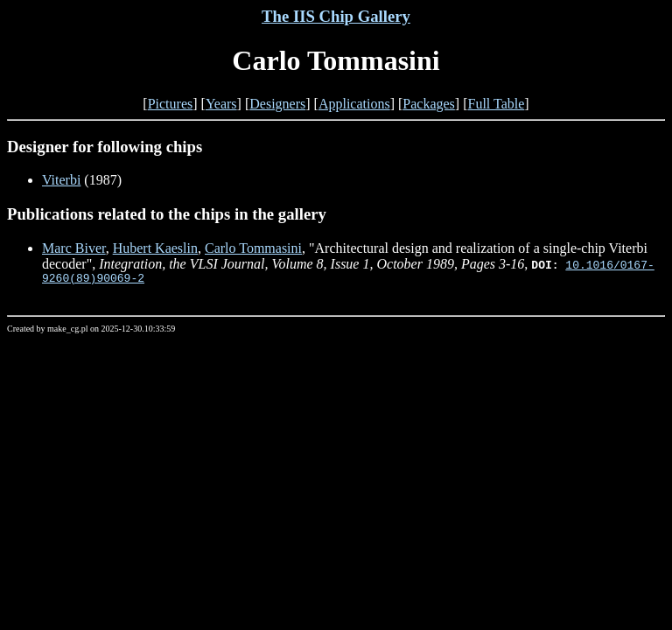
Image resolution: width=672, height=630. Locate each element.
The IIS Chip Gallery (336, 16)
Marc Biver (74, 248)
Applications (354, 104)
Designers (277, 104)
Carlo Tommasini (253, 248)
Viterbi (61, 180)
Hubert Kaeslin (155, 248)
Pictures (171, 104)
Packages (429, 104)
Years (221, 104)
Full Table (497, 104)
